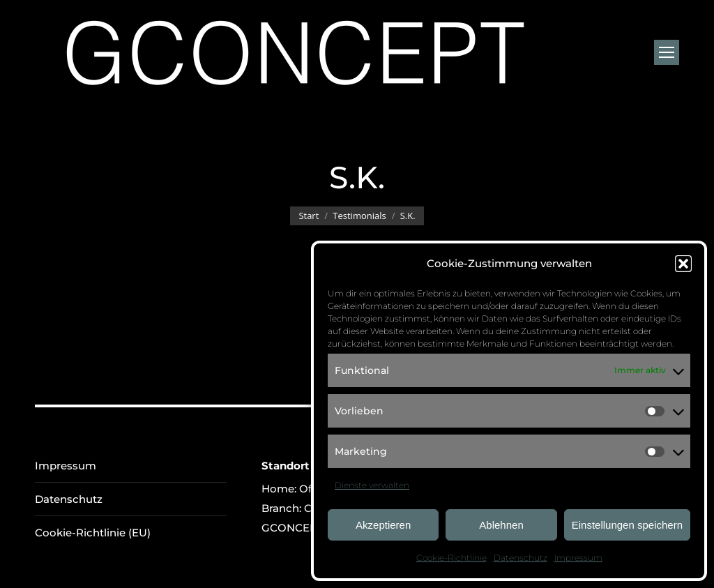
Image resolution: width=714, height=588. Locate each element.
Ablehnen (501, 525)
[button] (683, 264)
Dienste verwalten (372, 485)
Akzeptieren (383, 525)
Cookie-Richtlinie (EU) (93, 533)
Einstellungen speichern (627, 525)
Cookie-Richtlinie (451, 558)
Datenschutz (521, 558)
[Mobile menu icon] (667, 52)
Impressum (578, 558)
